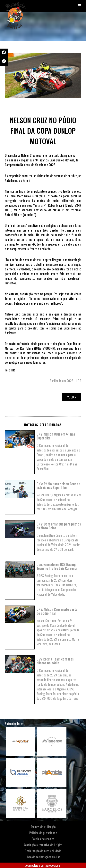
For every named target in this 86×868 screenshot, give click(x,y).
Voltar (72, 397)
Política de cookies (43, 839)
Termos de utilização (43, 827)
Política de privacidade (43, 833)
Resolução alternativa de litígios (43, 845)
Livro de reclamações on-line (43, 857)
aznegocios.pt (53, 865)
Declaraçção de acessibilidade (43, 851)
